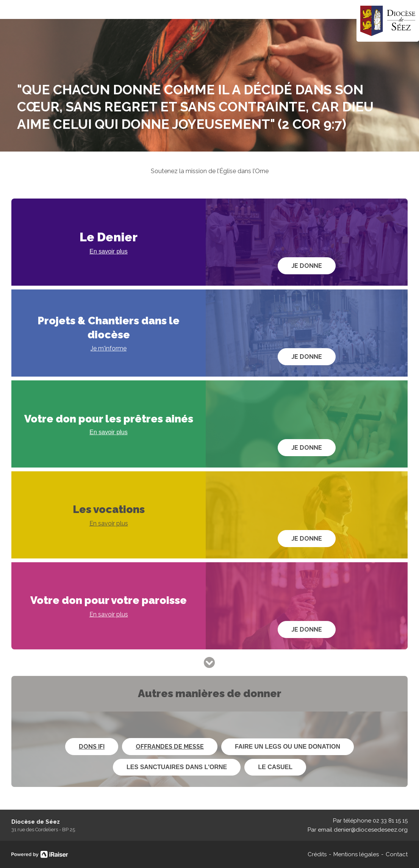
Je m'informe (109, 348)
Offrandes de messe (170, 747)
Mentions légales (356, 854)
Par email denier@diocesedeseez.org (358, 830)
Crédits (317, 854)
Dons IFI (92, 747)
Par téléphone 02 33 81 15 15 (370, 821)
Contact (397, 854)
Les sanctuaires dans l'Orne (177, 767)
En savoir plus (109, 251)
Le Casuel (275, 767)
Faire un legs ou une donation (288, 747)
